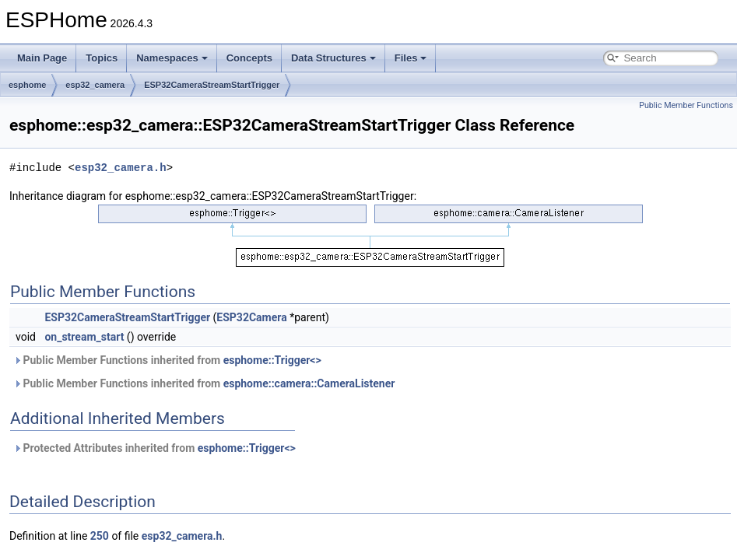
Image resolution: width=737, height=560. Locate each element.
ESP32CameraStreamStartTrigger (212, 85)
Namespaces (172, 58)
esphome (27, 85)
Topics (102, 58)
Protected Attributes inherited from (154, 448)
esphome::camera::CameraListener (309, 383)
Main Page (42, 58)
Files (411, 58)
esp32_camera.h (121, 168)
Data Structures (333, 58)
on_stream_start (84, 337)
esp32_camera (95, 85)
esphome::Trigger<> (272, 360)
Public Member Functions (686, 105)
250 (100, 536)
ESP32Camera (251, 317)
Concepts (249, 58)
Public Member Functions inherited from (167, 360)
